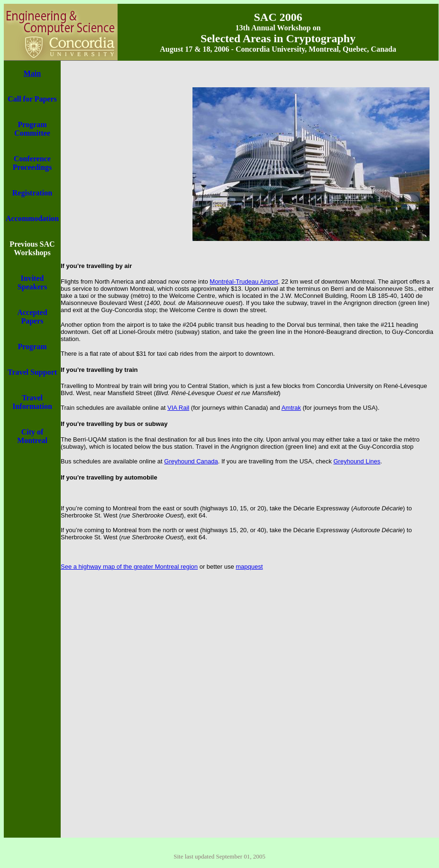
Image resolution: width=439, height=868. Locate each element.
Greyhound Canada (191, 461)
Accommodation (32, 218)
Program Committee (32, 129)
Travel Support (32, 372)
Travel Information (32, 402)
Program (32, 346)
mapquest (249, 567)
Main (32, 73)
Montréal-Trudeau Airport (244, 282)
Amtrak (291, 408)
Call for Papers (32, 99)
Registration (32, 193)
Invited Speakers (32, 282)
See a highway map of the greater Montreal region (129, 567)
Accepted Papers (32, 317)
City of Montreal (32, 436)
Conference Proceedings (32, 163)
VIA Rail (178, 408)
